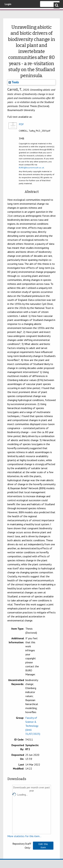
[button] (43, 846)
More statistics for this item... (24, 836)
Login (8, 4)
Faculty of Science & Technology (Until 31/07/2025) (33, 726)
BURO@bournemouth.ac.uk (31, 168)
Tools (14, 82)
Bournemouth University (8, 13)
